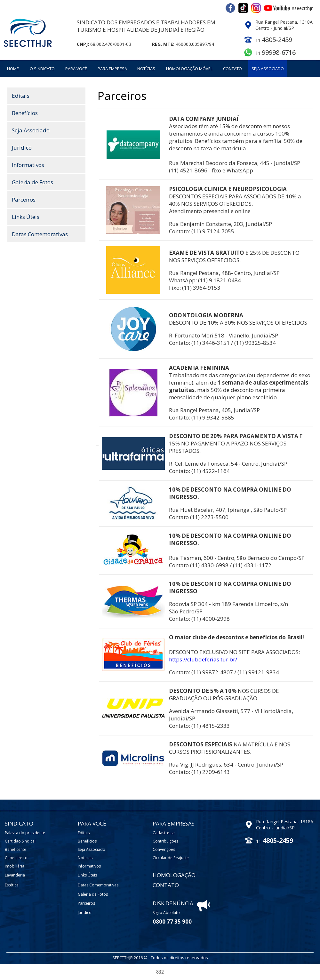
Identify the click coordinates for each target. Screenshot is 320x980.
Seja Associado (31, 130)
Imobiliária (15, 866)
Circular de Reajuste (171, 858)
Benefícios (25, 113)
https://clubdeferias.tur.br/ (203, 659)
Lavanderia (15, 875)
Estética (12, 885)
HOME (13, 69)
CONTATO (232, 69)
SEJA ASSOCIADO (268, 69)
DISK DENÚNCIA (173, 903)
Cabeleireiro (16, 858)
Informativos (28, 165)
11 (276, 53)
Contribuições (165, 841)
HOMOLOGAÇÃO (174, 875)
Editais (21, 96)
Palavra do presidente (25, 833)
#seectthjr (302, 8)
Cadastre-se (164, 833)
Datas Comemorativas (40, 234)
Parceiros (24, 199)
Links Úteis (26, 217)
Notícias (85, 858)
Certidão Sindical (20, 841)
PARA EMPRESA (112, 69)
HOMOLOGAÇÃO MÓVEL (189, 69)
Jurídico (22, 148)
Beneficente (16, 849)
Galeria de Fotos (32, 182)
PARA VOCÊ (76, 69)
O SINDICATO (42, 69)
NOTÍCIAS (146, 69)
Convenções (164, 849)
